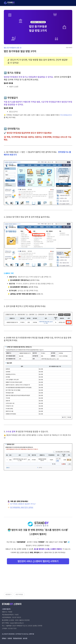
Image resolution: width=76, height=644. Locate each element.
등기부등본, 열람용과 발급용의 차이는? (23, 504)
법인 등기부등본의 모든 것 (13, 48)
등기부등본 (20, 594)
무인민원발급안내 (66, 115)
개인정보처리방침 (17, 638)
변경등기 (9, 594)
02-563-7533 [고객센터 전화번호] (12, 628)
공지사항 (25, 638)
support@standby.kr (17, 623)
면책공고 (4, 638)
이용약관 (10, 638)
